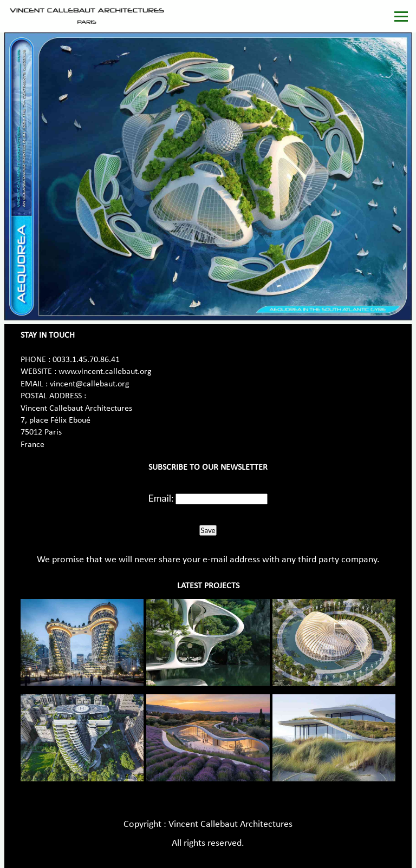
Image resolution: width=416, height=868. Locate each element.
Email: (161, 498)
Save (208, 530)
